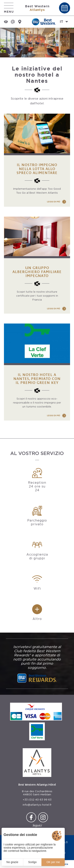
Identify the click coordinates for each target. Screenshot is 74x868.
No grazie (12, 862)
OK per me (53, 862)
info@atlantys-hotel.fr (37, 805)
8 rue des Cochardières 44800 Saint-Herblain (37, 793)
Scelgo (32, 862)
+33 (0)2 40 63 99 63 (37, 800)
